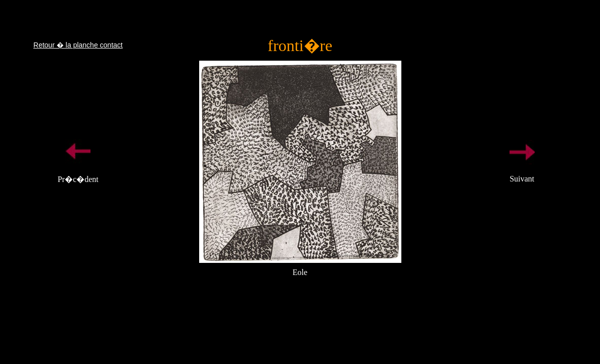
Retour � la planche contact (78, 45)
